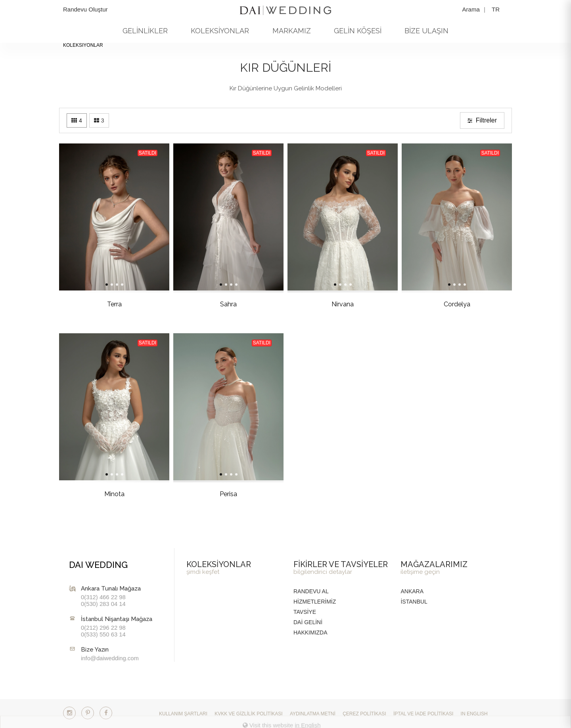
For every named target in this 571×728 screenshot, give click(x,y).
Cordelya (444, 304)
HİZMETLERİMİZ (315, 602)
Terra (101, 304)
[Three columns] (99, 120)
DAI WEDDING (98, 565)
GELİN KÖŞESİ (358, 31)
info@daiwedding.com (110, 658)
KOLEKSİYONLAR (220, 31)
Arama (472, 9)
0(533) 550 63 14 (103, 634)
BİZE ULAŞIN (426, 31)
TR (496, 9)
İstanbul (414, 602)
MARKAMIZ (292, 31)
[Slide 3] (104, 285)
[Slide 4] (109, 285)
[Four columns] (77, 120)
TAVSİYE (305, 612)
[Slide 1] (94, 285)
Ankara (412, 591)
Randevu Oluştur (85, 9)
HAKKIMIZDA (310, 632)
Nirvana (330, 304)
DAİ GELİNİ (308, 622)
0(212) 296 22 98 (103, 628)
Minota (101, 494)
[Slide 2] (99, 285)
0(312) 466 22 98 (103, 597)
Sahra (215, 304)
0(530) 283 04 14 (103, 604)
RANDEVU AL (311, 591)
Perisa (215, 494)
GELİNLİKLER (145, 31)
